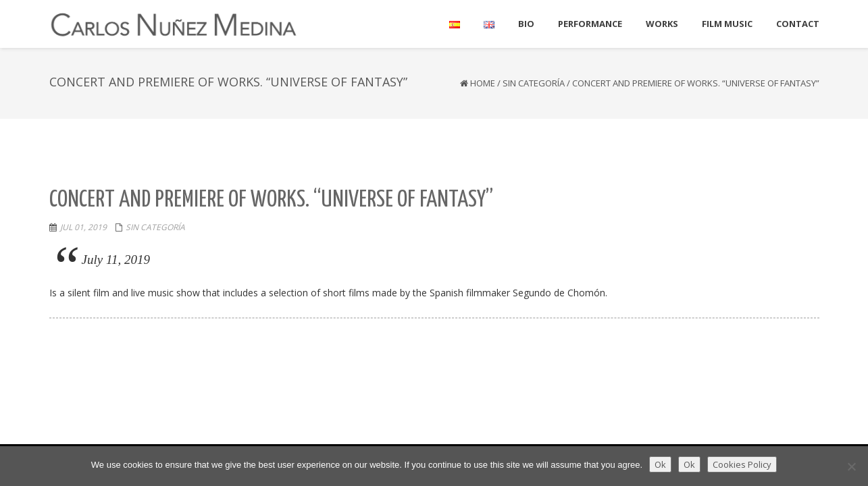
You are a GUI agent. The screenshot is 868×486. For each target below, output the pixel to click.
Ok (660, 464)
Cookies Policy (742, 464)
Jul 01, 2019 (83, 227)
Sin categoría (534, 83)
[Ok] (851, 466)
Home (483, 83)
